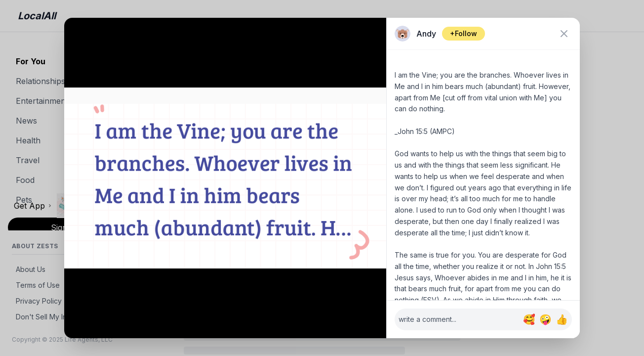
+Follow (463, 33)
